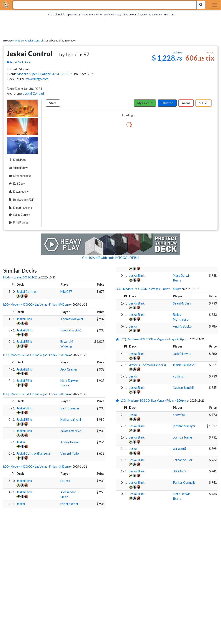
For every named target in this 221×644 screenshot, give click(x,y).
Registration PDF (21, 200)
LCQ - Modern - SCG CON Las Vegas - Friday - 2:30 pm (153, 339)
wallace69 (180, 449)
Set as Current (19, 215)
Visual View (18, 168)
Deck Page (17, 160)
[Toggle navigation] (214, 5)
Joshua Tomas (183, 437)
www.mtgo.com (37, 79)
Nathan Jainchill (71, 420)
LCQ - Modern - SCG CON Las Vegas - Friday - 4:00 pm (36, 394)
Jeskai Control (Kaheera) (34, 453)
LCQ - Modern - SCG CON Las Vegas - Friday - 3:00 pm (149, 289)
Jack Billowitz (182, 354)
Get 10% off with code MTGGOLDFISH (111, 258)
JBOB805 (179, 471)
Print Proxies (18, 223)
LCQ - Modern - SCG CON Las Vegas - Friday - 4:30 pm (36, 355)
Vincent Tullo (70, 453)
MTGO (204, 103)
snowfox (179, 415)
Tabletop (167, 103)
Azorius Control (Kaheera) (147, 365)
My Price (144, 103)
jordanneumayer (184, 426)
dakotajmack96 (71, 330)
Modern (20, 41)
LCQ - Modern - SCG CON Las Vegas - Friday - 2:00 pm (153, 401)
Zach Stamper (70, 408)
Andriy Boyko (70, 442)
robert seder (69, 504)
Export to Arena (20, 208)
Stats (53, 103)
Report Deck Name (19, 62)
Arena (186, 103)
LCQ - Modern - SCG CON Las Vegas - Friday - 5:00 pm (36, 305)
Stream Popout (19, 176)
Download (23, 192)
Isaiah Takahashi (184, 365)
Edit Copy (16, 184)
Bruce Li (66, 481)
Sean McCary (182, 303)
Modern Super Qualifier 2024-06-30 (43, 74)
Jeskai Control (35, 41)
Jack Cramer (69, 369)
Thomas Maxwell (72, 319)
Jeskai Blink (24, 319)
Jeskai (21, 442)
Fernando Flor (183, 460)
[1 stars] (118, 339)
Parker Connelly (184, 483)
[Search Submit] (201, 5)
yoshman (179, 376)
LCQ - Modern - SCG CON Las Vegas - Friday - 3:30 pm (36, 467)
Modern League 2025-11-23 (20, 277)
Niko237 (66, 292)
